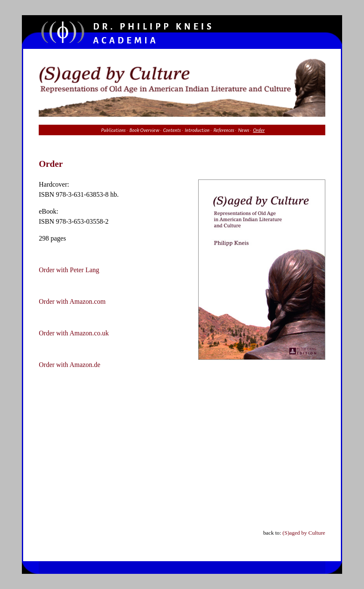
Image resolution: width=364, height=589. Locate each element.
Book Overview (144, 130)
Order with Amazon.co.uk (74, 333)
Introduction (197, 130)
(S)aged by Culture (304, 533)
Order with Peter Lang (69, 270)
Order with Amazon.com (72, 301)
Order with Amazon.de (69, 365)
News (243, 130)
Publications (113, 130)
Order (259, 130)
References (224, 130)
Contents (172, 130)
